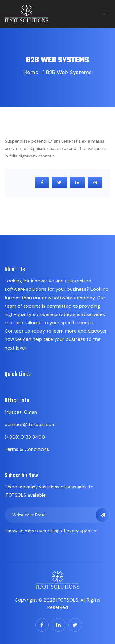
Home (31, 72)
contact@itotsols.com (30, 424)
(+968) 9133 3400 (25, 437)
